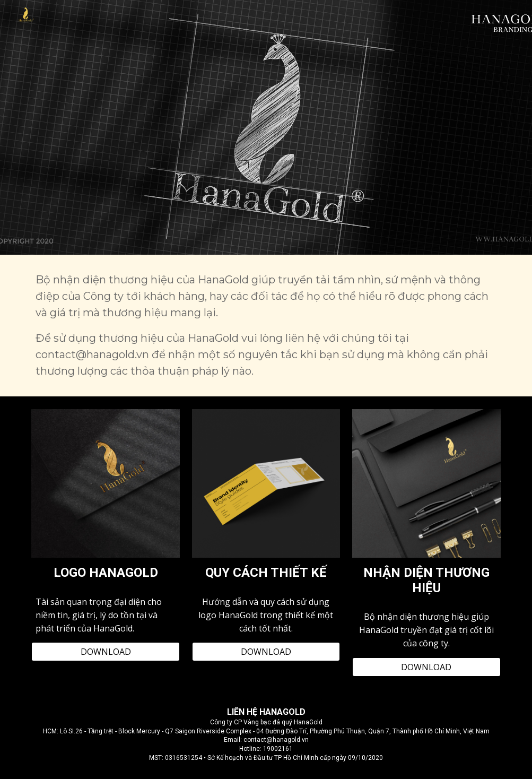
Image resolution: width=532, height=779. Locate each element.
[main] (266, 326)
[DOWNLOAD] (106, 652)
